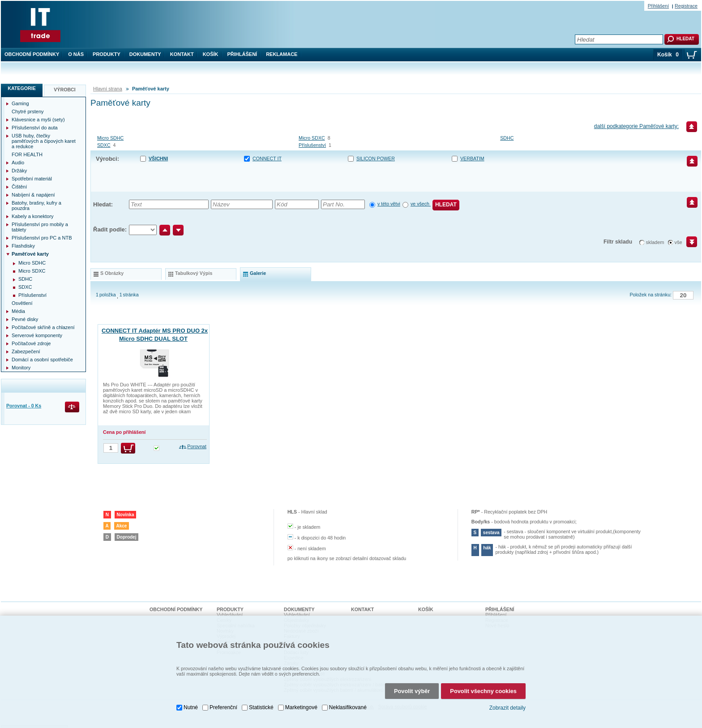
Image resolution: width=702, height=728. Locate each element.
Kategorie (22, 88)
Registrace (686, 6)
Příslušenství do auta (35, 128)
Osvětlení (22, 303)
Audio (18, 163)
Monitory (21, 368)
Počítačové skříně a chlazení (43, 327)
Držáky (19, 171)
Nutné (191, 703)
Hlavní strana (108, 89)
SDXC (104, 145)
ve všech (421, 204)
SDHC (507, 138)
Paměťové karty (30, 254)
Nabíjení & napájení (33, 195)
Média (18, 311)
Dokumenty (145, 54)
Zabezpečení (26, 351)
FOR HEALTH (27, 154)
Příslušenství (312, 145)
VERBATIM (472, 158)
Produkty (107, 54)
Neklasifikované (348, 703)
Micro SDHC (110, 138)
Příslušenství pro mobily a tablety (40, 227)
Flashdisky (23, 246)
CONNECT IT (267, 158)
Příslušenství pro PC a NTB (42, 238)
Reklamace (282, 54)
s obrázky (112, 273)
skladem (655, 242)
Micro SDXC (312, 138)
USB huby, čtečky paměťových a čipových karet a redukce (44, 141)
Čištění (19, 187)
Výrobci (65, 90)
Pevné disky (25, 319)
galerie (258, 273)
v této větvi (389, 204)
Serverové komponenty (37, 335)
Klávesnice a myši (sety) (38, 120)
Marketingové (301, 703)
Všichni (158, 158)
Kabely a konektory (33, 216)
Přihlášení (242, 54)
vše (678, 242)
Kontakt (182, 54)
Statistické (261, 703)
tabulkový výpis (194, 273)
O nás (76, 54)
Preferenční (223, 703)
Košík (211, 54)
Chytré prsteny (28, 111)
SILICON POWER (376, 158)
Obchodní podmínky (32, 54)
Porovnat (197, 446)
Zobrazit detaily (507, 703)
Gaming (20, 103)
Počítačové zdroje (31, 343)
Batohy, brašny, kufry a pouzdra (36, 206)
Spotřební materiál (32, 179)
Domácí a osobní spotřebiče (42, 360)
